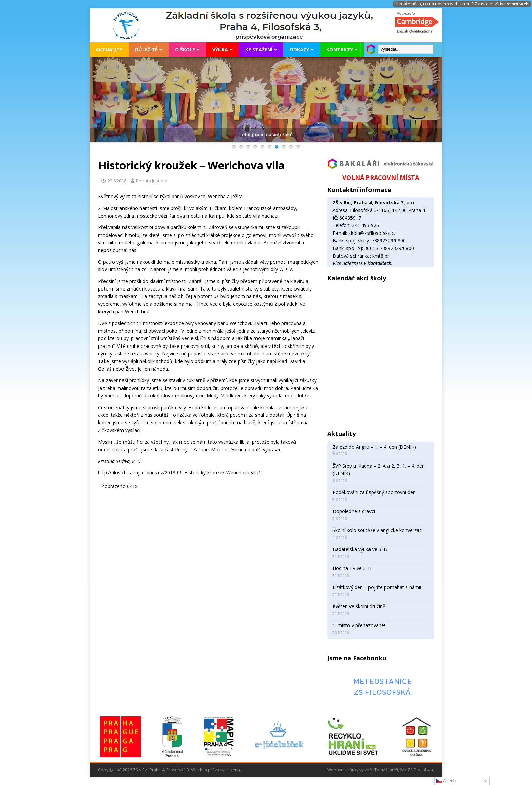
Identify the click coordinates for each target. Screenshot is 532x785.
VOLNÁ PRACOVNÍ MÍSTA (381, 177)
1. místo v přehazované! (359, 625)
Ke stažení (259, 49)
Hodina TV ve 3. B (352, 568)
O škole (185, 49)
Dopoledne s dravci (354, 511)
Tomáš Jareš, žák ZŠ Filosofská (404, 770)
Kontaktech (379, 263)
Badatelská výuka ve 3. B (360, 549)
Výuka (220, 49)
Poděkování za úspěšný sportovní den (374, 492)
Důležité (146, 49)
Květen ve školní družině (359, 606)
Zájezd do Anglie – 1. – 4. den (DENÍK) (374, 447)
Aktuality (109, 49)
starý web (518, 4)
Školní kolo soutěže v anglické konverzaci (378, 530)
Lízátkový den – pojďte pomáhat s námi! (377, 587)
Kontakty (340, 49)
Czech (446, 781)
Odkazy (299, 49)
